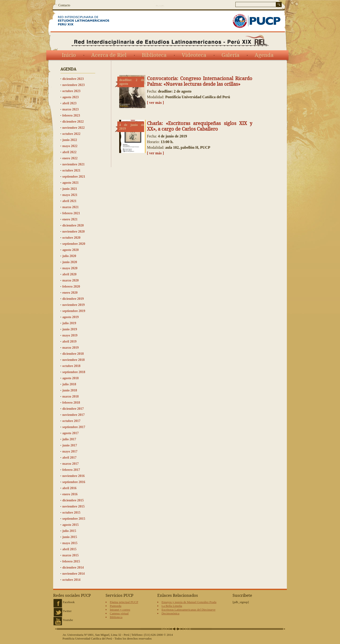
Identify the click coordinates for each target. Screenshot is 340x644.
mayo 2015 (70, 543)
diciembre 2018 (73, 354)
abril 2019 (69, 342)
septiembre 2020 (74, 244)
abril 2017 (69, 458)
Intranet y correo (120, 610)
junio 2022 (70, 140)
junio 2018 (70, 390)
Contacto (64, 5)
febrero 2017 (71, 470)
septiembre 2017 (74, 427)
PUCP (257, 21)
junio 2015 (70, 537)
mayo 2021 (70, 195)
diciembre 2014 (73, 568)
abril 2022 (69, 152)
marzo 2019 (71, 348)
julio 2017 (69, 439)
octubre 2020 (71, 238)
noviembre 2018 (73, 360)
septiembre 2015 (74, 519)
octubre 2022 (71, 134)
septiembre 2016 (74, 482)
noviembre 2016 (73, 476)
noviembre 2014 (73, 574)
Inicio (69, 55)
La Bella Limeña (172, 606)
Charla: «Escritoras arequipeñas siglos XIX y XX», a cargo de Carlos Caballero (200, 126)
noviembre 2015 (73, 506)
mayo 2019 (70, 335)
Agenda (264, 55)
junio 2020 (70, 262)
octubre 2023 (71, 91)
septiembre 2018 (74, 372)
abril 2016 (69, 488)
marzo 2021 (71, 207)
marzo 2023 (71, 109)
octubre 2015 (71, 513)
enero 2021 (70, 219)
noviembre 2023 (73, 85)
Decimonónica (170, 613)
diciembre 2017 (73, 409)
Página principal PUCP (124, 602)
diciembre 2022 (73, 122)
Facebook (69, 602)
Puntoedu (116, 606)
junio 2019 (70, 329)
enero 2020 (70, 293)
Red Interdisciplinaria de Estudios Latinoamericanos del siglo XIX (90, 21)
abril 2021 (69, 201)
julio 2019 (69, 323)
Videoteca (194, 55)
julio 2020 (69, 256)
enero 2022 (70, 158)
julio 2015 (69, 531)
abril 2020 (69, 274)
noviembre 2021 (73, 164)
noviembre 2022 (73, 128)
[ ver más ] (155, 103)
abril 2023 (69, 103)
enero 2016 (70, 494)
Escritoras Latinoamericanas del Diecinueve (188, 610)
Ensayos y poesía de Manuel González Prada (189, 602)
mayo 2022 (70, 146)
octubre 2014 (71, 580)
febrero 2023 (71, 115)
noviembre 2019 (73, 305)
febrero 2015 (71, 561)
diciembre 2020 (73, 225)
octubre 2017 (71, 421)
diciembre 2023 (73, 79)
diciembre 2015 (73, 500)
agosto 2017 (71, 433)
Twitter (67, 611)
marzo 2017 (71, 464)
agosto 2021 (71, 183)
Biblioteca (154, 55)
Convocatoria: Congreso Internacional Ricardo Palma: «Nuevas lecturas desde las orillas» (200, 81)
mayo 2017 (70, 451)
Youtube (68, 620)
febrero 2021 (71, 213)
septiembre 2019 (74, 311)
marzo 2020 (71, 280)
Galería (230, 55)
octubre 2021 (71, 170)
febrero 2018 (71, 403)
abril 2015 (69, 549)
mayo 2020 (70, 268)
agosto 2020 (71, 250)
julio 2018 (69, 384)
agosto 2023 (71, 97)
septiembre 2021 (74, 177)
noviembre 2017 (73, 415)
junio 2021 (70, 189)
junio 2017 (70, 445)
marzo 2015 (71, 555)
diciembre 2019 (73, 299)
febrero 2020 (71, 287)
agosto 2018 (71, 378)
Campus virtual (119, 613)
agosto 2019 (71, 317)
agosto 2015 (71, 525)
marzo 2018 (71, 396)
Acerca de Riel (109, 55)
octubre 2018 (71, 366)
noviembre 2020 (73, 232)
